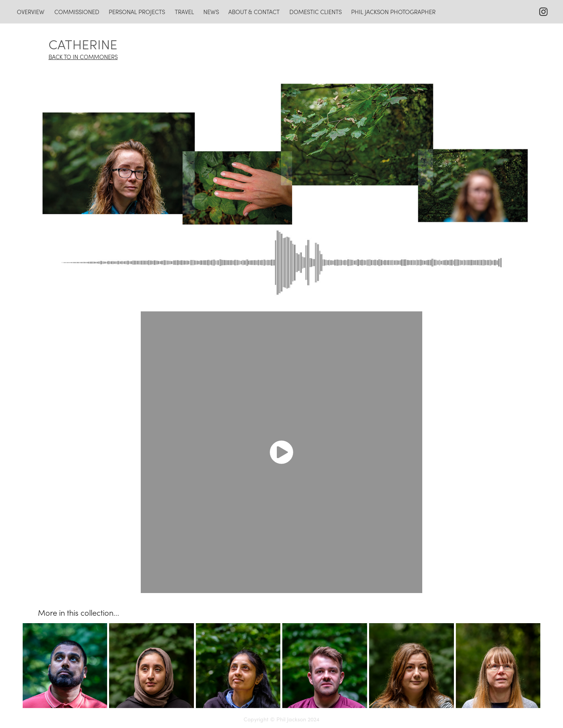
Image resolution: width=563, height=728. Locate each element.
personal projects (137, 12)
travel (184, 12)
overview (31, 12)
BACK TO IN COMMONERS (83, 57)
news (211, 12)
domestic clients (316, 12)
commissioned (77, 12)
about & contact (254, 12)
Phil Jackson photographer (393, 12)
